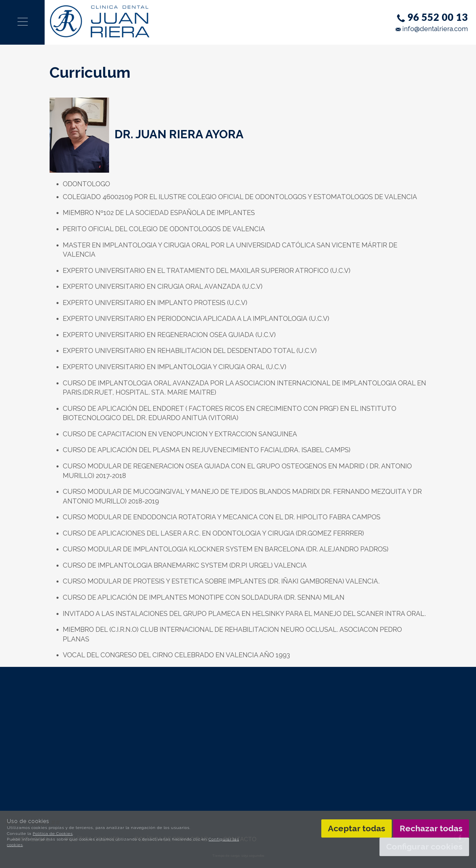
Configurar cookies (424, 846)
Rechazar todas (431, 828)
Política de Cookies (53, 834)
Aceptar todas (357, 828)
